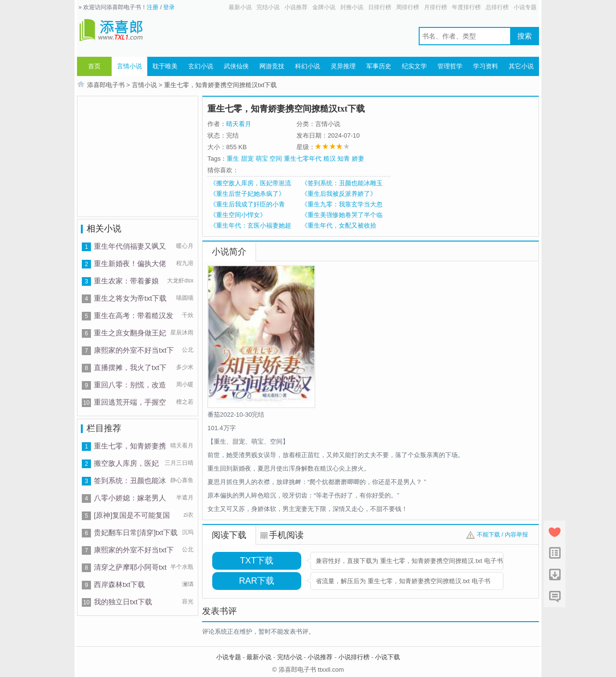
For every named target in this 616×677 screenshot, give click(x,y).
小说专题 (525, 7)
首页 (94, 66)
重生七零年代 (303, 159)
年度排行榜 (466, 7)
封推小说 (352, 7)
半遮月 (185, 498)
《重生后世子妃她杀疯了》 (247, 194)
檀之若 (185, 402)
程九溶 (185, 263)
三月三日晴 (179, 463)
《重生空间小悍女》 (238, 215)
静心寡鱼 (182, 480)
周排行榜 (408, 7)
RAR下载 (257, 581)
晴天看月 (182, 446)
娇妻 (358, 159)
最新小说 (240, 7)
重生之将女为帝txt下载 (130, 298)
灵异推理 (343, 66)
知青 (344, 159)
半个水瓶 (182, 567)
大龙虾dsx (180, 281)
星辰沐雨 (182, 332)
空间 (276, 159)
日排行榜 (380, 7)
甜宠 (247, 159)
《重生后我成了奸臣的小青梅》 (247, 204)
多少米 (185, 367)
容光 (188, 601)
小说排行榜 (354, 657)
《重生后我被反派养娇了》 (339, 194)
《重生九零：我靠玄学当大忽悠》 (342, 204)
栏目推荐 (104, 428)
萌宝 (262, 159)
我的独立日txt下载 (123, 602)
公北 (188, 350)
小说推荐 (296, 7)
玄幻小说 (201, 66)
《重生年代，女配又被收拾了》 (339, 226)
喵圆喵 (185, 298)
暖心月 (185, 246)
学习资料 (486, 66)
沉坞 (188, 532)
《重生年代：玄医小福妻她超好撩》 (250, 226)
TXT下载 (257, 561)
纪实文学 (414, 66)
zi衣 (188, 515)
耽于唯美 (165, 66)
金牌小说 (324, 7)
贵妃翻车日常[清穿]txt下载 (136, 532)
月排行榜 (436, 7)
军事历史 (379, 66)
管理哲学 (450, 66)
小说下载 (387, 657)
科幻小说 (308, 66)
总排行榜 (497, 7)
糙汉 (330, 159)
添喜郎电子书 (106, 85)
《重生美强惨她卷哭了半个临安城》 (342, 215)
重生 (233, 159)
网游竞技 (272, 66)
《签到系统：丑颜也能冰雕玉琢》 (342, 183)
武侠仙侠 (236, 66)
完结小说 (268, 7)
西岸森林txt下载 (119, 584)
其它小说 (521, 66)
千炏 (188, 315)
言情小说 (129, 66)
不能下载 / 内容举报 (502, 535)
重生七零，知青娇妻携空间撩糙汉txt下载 (221, 85)
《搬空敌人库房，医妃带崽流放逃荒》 (250, 183)
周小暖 (185, 384)
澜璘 (188, 584)
